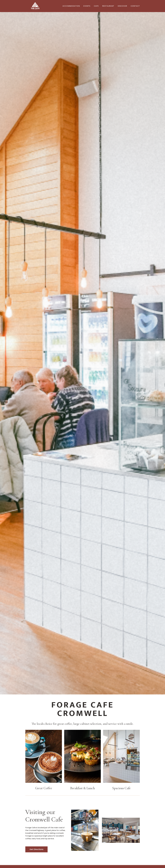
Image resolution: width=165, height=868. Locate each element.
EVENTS (87, 6)
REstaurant (108, 6)
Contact (135, 6)
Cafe (96, 6)
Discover (122, 6)
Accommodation (71, 6)
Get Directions (36, 849)
